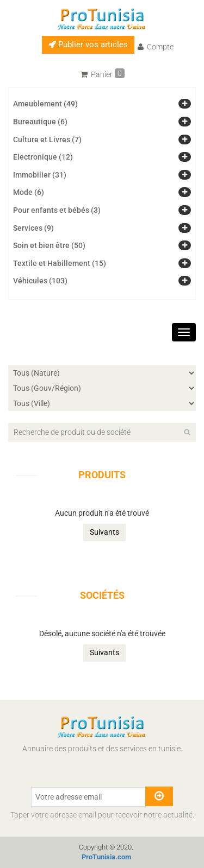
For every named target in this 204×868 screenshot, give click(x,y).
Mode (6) (29, 192)
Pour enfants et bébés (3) (57, 210)
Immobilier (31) (40, 175)
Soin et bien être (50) (49, 245)
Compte (156, 47)
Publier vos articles (88, 45)
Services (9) (33, 228)
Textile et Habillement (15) (60, 263)
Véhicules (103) (40, 281)
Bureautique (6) (40, 122)
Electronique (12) (43, 157)
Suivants (104, 532)
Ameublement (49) (45, 104)
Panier (103, 74)
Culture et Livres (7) (47, 140)
